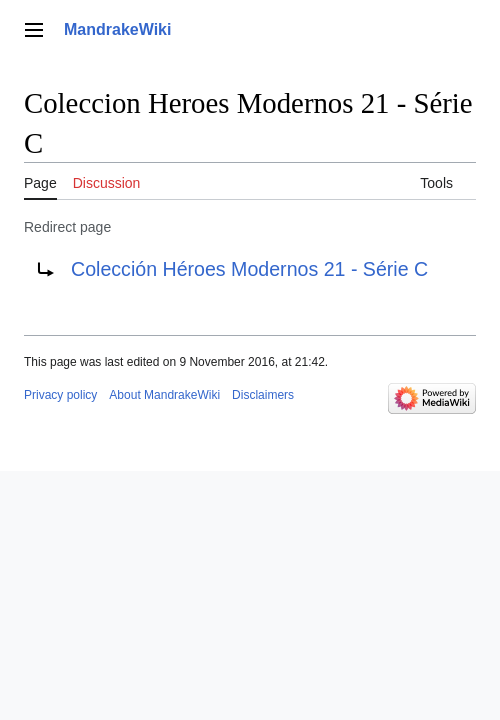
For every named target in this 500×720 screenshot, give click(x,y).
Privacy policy (60, 395)
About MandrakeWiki (164, 395)
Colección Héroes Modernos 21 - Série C (249, 269)
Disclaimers (263, 395)
